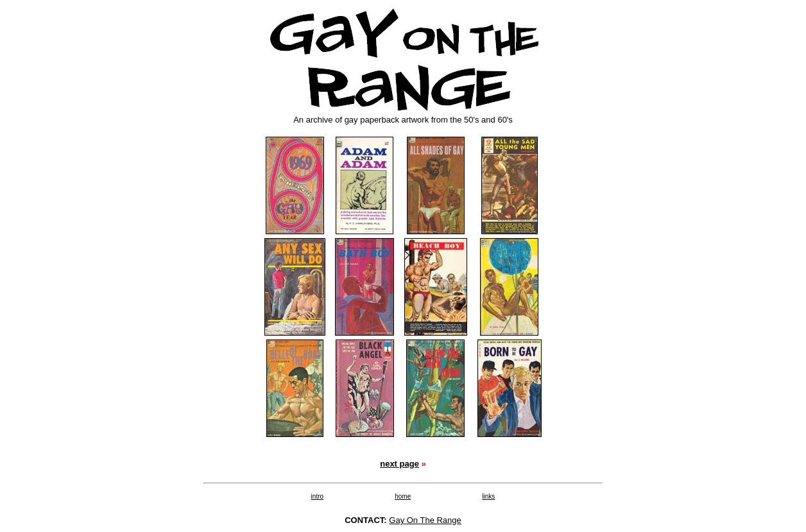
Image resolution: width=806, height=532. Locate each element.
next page (399, 464)
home (403, 496)
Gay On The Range (425, 520)
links (488, 496)
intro (317, 496)
